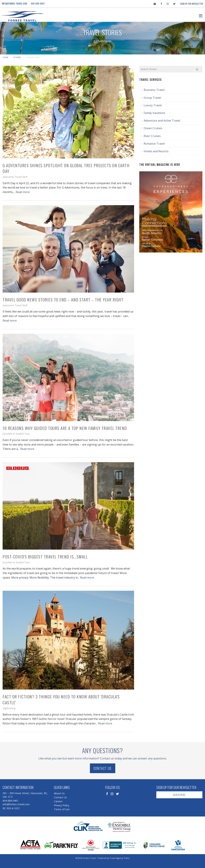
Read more (23, 192)
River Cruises (152, 136)
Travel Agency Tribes (120, 858)
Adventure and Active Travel (162, 121)
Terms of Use (62, 809)
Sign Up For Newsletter (192, 4)
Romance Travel (154, 144)
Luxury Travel (153, 105)
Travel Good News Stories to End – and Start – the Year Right (63, 300)
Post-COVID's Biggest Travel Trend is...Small (45, 557)
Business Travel (154, 90)
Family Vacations (154, 113)
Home (5, 57)
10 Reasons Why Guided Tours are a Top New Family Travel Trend (65, 428)
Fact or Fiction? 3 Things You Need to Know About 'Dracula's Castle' (61, 699)
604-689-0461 (38, 3)
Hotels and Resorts (156, 151)
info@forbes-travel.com (14, 3)
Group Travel (152, 98)
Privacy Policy (62, 805)
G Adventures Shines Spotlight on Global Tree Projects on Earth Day (66, 168)
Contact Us (103, 768)
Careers (58, 801)
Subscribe (179, 795)
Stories (17, 57)
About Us (59, 793)
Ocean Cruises (153, 128)
